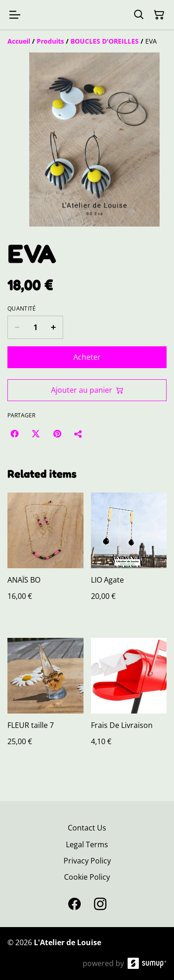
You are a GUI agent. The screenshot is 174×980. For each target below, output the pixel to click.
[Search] (139, 15)
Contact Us (87, 828)
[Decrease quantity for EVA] (17, 327)
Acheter (87, 357)
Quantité (22, 309)
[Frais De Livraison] (129, 701)
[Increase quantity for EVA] (54, 327)
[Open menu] (15, 15)
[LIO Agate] (129, 556)
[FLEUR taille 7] (45, 701)
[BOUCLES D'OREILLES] (105, 41)
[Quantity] (35, 327)
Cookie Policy (87, 877)
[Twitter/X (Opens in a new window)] (36, 434)
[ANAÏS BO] (45, 556)
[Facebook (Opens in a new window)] (14, 434)
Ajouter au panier (87, 390)
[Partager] (78, 434)
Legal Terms (87, 844)
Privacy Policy (87, 861)
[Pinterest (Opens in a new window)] (57, 434)
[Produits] (50, 41)
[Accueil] (19, 41)
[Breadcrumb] (87, 41)
